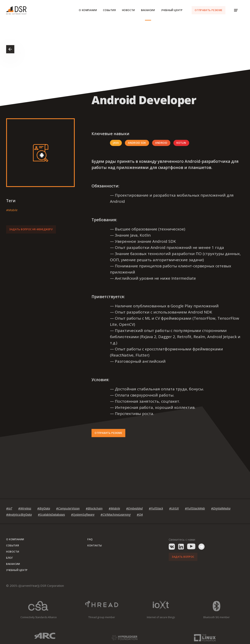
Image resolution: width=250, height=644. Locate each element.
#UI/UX (174, 508)
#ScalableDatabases (51, 514)
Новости (128, 10)
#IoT (9, 508)
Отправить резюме (209, 10)
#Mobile (12, 210)
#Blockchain (94, 508)
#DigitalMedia (221, 508)
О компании (88, 10)
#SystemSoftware (83, 514)
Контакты (95, 545)
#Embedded (134, 508)
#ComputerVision (68, 508)
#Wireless (25, 508)
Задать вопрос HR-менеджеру (31, 229)
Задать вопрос (183, 557)
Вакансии (148, 10)
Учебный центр (172, 10)
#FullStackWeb (195, 508)
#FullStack (156, 508)
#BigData (44, 508)
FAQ (90, 539)
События (109, 10)
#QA (140, 514)
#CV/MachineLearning (116, 514)
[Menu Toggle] (236, 10)
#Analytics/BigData (19, 514)
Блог (10, 558)
